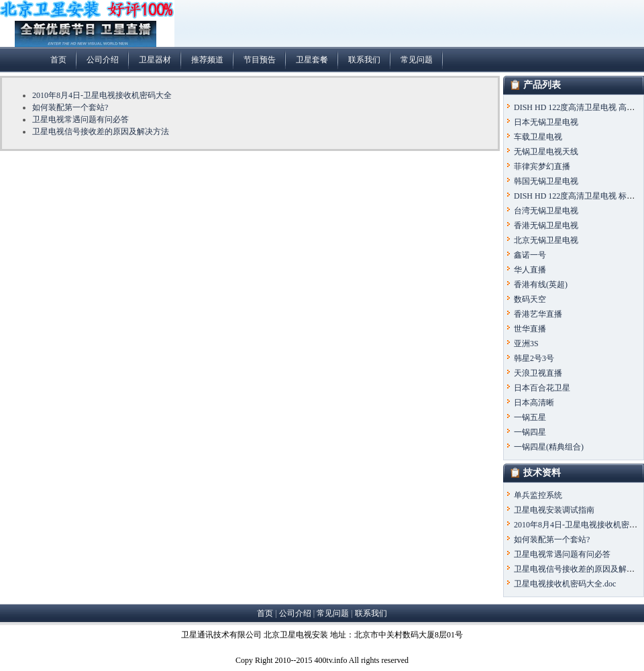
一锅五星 (530, 417)
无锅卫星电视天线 (546, 152)
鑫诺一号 (530, 255)
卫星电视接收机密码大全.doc (565, 584)
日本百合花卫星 (542, 388)
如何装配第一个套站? (70, 107)
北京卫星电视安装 (296, 635)
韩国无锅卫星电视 (546, 181)
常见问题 (417, 60)
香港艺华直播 (538, 314)
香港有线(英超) (541, 285)
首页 (58, 60)
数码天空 (530, 299)
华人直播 (530, 270)
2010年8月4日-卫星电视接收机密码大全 (102, 95)
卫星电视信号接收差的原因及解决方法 (101, 132)
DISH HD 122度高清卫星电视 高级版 (578, 107)
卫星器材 (155, 60)
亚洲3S (526, 344)
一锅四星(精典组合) (549, 447)
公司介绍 (103, 60)
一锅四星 (530, 432)
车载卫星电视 (538, 137)
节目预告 (260, 60)
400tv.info (331, 660)
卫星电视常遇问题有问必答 (80, 119)
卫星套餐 (312, 60)
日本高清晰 (534, 403)
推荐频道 (207, 60)
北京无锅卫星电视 (546, 240)
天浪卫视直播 (538, 373)
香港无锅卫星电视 (546, 225)
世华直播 (530, 329)
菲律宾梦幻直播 (542, 166)
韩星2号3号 (534, 358)
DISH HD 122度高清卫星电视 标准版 (578, 196)
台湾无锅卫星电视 (546, 211)
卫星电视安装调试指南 (554, 510)
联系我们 (364, 60)
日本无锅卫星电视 (546, 122)
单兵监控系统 (538, 495)
